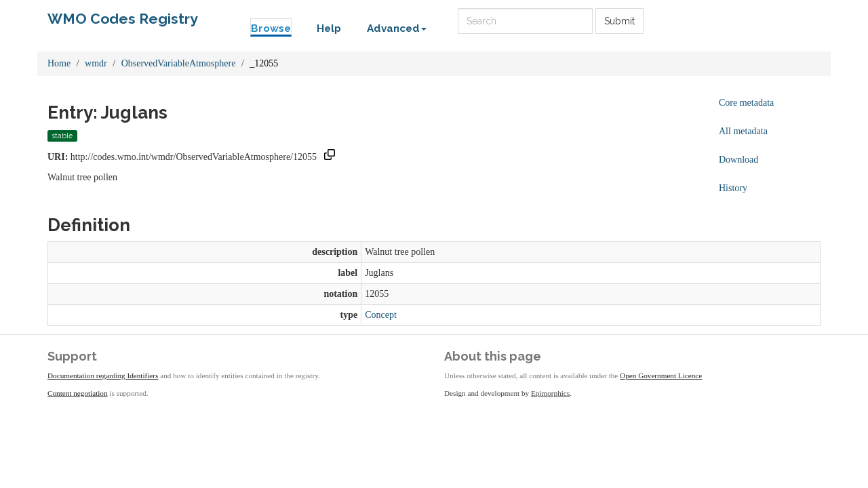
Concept (381, 315)
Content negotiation (78, 393)
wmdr (96, 63)
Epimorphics (550, 393)
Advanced (397, 28)
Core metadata (746, 103)
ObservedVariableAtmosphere (179, 63)
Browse (271, 28)
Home (59, 63)
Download (738, 160)
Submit (619, 21)
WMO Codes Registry (123, 19)
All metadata (743, 131)
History (733, 188)
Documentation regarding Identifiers (103, 375)
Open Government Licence (661, 375)
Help (329, 28)
